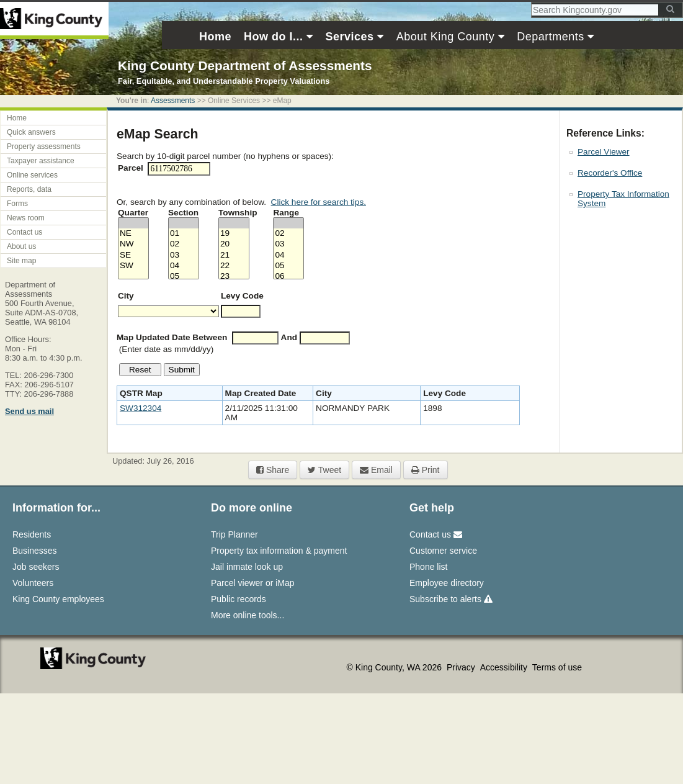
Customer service (443, 551)
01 (184, 234)
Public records (239, 599)
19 (234, 234)
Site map (21, 261)
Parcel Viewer (604, 152)
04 (184, 266)
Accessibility (505, 667)
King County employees (58, 599)
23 (234, 277)
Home (17, 118)
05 (184, 277)
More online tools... (248, 615)
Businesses (35, 551)
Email (376, 470)
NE (133, 234)
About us (21, 246)
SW (133, 266)
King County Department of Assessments (245, 65)
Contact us (25, 232)
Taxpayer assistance (41, 161)
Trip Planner (234, 534)
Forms (17, 204)
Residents (32, 534)
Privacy (462, 667)
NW (133, 244)
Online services (32, 175)
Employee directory (447, 583)
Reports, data (29, 189)
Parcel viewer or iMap (253, 583)
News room (26, 218)
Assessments (173, 101)
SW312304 (141, 408)
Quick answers (31, 132)
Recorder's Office (610, 173)
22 (234, 266)
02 (184, 244)
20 (234, 244)
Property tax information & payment (279, 551)
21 (234, 255)
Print (426, 470)
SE (133, 255)
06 (288, 277)
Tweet (324, 470)
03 (184, 255)
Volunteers (33, 583)
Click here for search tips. (319, 202)
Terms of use (557, 667)
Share (273, 470)
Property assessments (44, 146)
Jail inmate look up (247, 567)
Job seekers (36, 567)
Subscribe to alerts (451, 599)
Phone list (428, 567)
